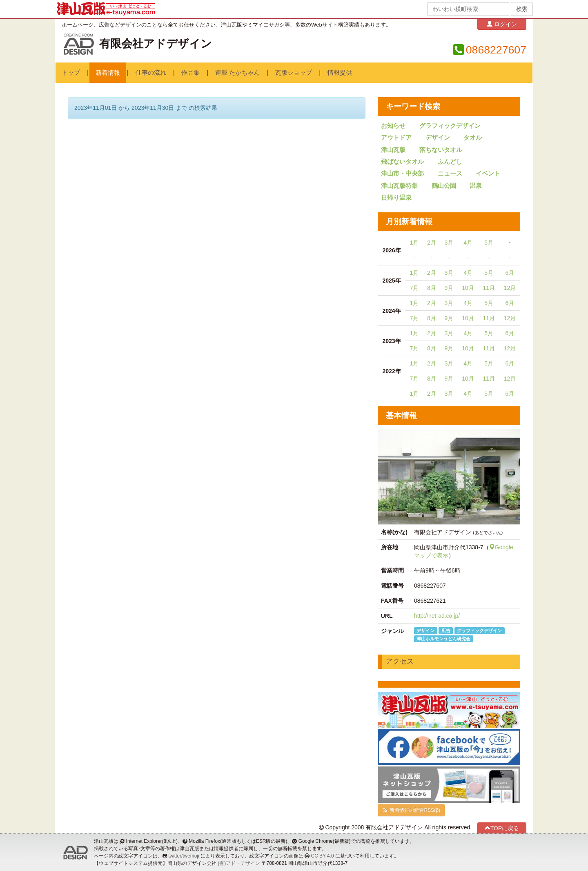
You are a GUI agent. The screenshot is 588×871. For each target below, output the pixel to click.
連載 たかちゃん (237, 73)
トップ (71, 73)
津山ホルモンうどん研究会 (443, 639)
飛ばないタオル (402, 162)
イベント (488, 174)
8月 (432, 288)
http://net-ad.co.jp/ (437, 616)
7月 (414, 288)
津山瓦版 (393, 150)
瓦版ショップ (294, 73)
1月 (414, 243)
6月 (510, 273)
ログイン (502, 24)
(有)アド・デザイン (239, 863)
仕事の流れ (151, 73)
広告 (446, 630)
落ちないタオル (441, 150)
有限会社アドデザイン (156, 44)
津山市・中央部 (402, 174)
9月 (449, 288)
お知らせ (393, 126)
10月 (468, 288)
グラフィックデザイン (450, 126)
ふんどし (450, 162)
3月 (449, 243)
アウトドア (396, 138)
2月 (432, 243)
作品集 (190, 73)
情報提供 (340, 73)
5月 (489, 243)
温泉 (476, 186)
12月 (510, 288)
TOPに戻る (502, 828)
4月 (468, 243)
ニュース (450, 174)
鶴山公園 (444, 186)
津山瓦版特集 (399, 186)
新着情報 (108, 73)
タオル (473, 138)
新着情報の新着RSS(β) (411, 810)
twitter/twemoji (184, 856)
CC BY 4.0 (323, 856)
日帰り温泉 (396, 198)
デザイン (438, 138)
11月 (489, 288)
